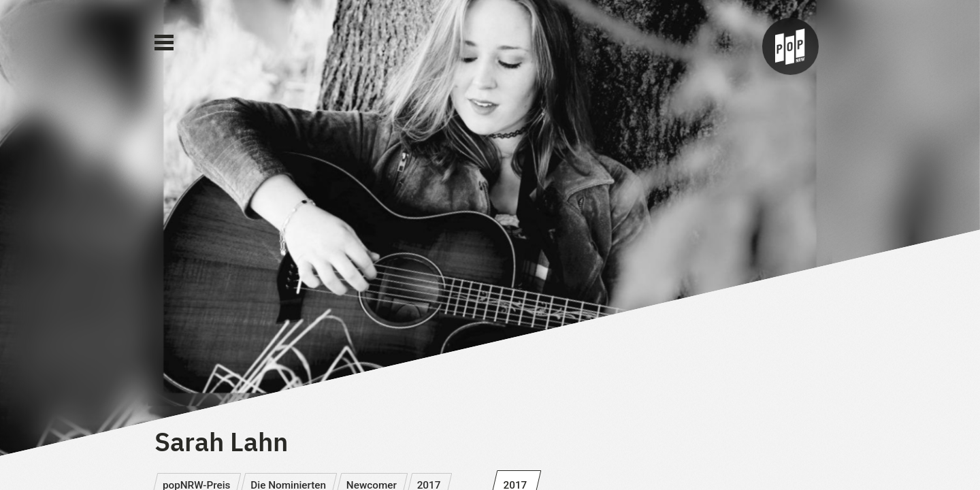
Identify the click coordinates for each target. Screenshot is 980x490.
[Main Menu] (164, 43)
